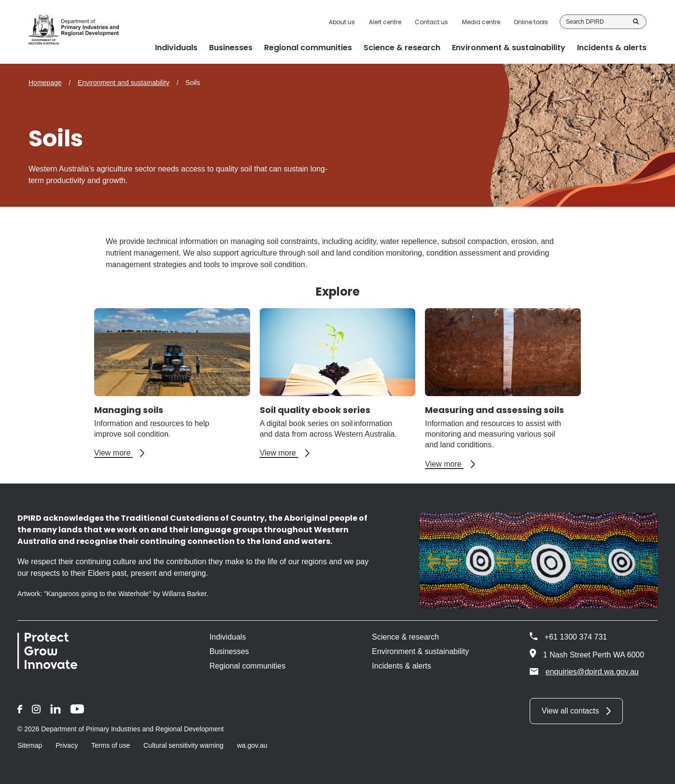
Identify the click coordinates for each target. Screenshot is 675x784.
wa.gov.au (252, 745)
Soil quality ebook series (315, 410)
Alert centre (385, 22)
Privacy (67, 745)
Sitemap (30, 745)
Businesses (229, 651)
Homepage (45, 83)
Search (636, 22)
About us (342, 22)
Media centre (481, 22)
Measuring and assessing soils (494, 410)
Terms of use (111, 745)
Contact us (431, 22)
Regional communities (247, 666)
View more (119, 453)
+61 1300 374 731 (576, 637)
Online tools (531, 22)
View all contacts (570, 711)
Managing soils (129, 410)
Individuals (228, 637)
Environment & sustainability (420, 651)
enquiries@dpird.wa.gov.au (584, 671)
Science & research (405, 637)
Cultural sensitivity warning (183, 745)
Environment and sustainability (124, 83)
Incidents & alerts (401, 666)
